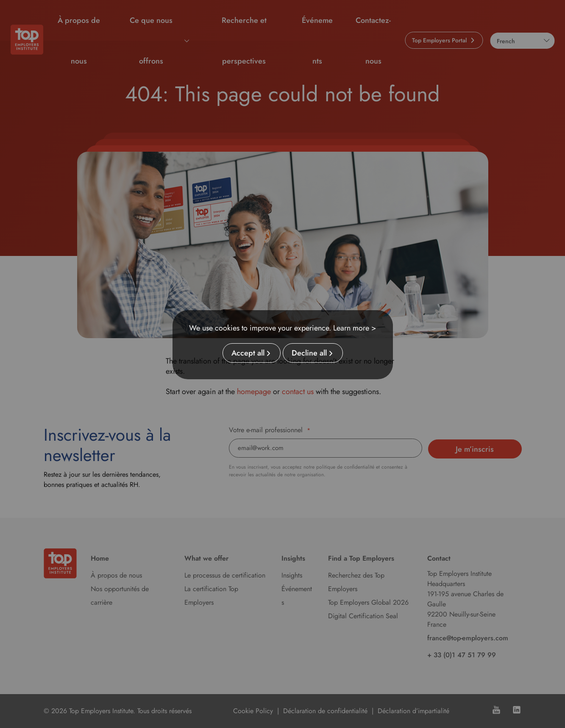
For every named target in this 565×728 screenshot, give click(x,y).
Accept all (248, 353)
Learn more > (355, 328)
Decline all (309, 353)
